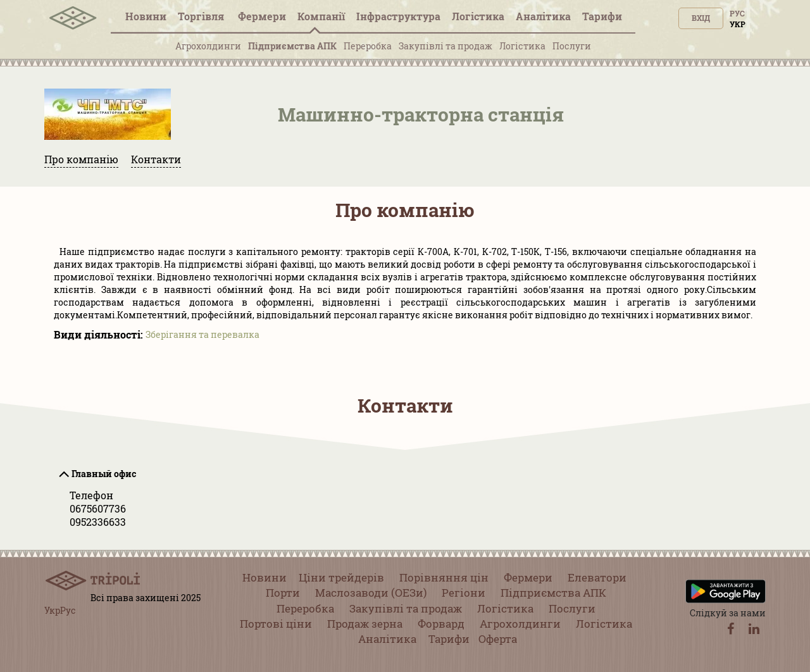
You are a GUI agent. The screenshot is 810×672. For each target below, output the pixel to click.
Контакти (156, 159)
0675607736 (98, 508)
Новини (146, 16)
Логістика (478, 16)
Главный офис (104, 474)
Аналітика (543, 16)
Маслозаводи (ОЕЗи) (371, 593)
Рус (737, 13)
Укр (738, 24)
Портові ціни (276, 624)
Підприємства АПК (292, 46)
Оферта (498, 639)
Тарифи (602, 16)
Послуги (572, 46)
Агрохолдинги (208, 46)
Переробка (368, 46)
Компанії (321, 16)
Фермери (262, 16)
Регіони (464, 593)
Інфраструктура (398, 16)
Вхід (701, 18)
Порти (283, 593)
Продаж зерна (365, 624)
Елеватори (597, 577)
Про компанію (81, 159)
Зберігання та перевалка (202, 334)
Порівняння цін (444, 577)
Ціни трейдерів (341, 577)
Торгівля (202, 16)
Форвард (441, 624)
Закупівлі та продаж (445, 46)
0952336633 (98, 522)
